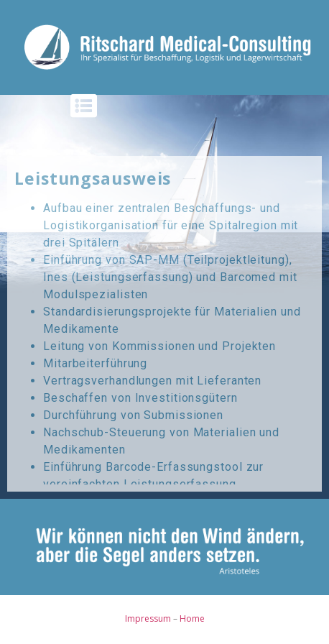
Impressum (148, 618)
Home (192, 618)
